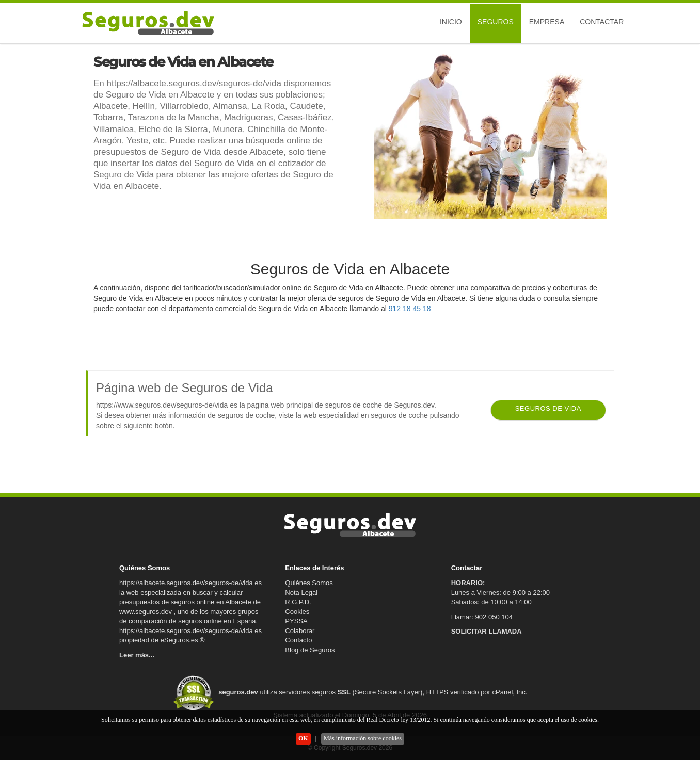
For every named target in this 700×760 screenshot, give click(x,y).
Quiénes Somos (309, 583)
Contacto (298, 640)
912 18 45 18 (410, 309)
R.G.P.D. (298, 602)
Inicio (451, 22)
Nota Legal (301, 593)
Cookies (297, 612)
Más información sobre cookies (363, 738)
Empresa (547, 22)
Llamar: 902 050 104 (482, 617)
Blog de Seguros (310, 650)
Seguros (496, 22)
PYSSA (296, 621)
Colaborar (300, 631)
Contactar (602, 22)
